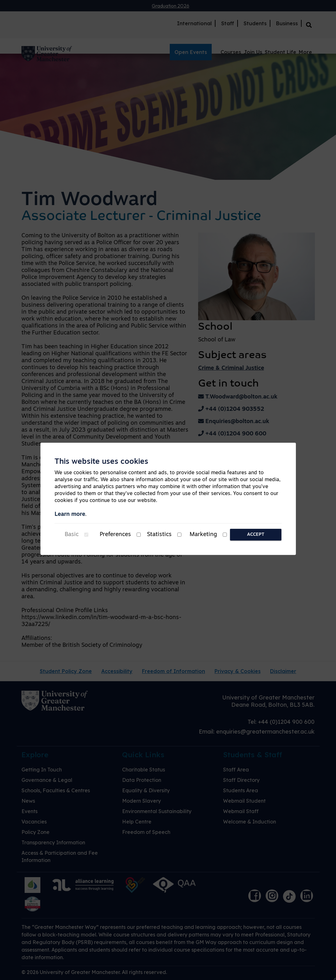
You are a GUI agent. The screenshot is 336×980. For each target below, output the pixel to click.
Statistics (159, 535)
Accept (256, 535)
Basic (72, 535)
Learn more (70, 514)
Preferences (115, 535)
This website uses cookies (101, 462)
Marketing (203, 535)
